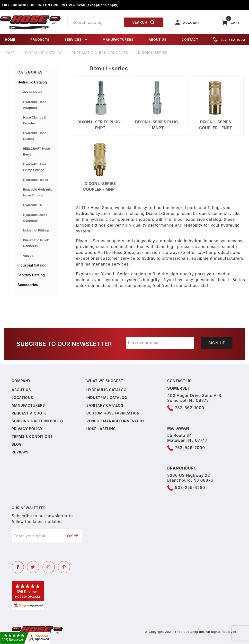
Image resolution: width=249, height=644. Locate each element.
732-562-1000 (229, 40)
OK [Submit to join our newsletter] (73, 536)
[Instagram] (49, 567)
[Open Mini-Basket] (231, 23)
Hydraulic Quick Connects (35, 218)
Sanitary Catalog (31, 275)
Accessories (33, 92)
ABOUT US (157, 40)
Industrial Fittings (36, 230)
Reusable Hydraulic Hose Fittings (38, 192)
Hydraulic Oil (33, 205)
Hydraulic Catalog (32, 82)
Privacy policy (27, 429)
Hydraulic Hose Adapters (35, 105)
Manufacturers (28, 405)
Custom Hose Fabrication (113, 413)
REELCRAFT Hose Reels (37, 151)
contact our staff (193, 285)
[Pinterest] (64, 567)
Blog (17, 444)
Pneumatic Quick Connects (36, 243)
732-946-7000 (190, 448)
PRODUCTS (40, 40)
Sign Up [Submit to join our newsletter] (217, 343)
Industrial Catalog (32, 265)
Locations (22, 398)
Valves (28, 256)
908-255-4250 (190, 488)
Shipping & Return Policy (38, 421)
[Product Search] (94, 22)
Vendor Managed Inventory (116, 421)
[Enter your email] (160, 343)
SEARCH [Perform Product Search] (143, 22)
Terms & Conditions (32, 437)
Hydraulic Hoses (36, 180)
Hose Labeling (101, 429)
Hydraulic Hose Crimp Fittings (35, 167)
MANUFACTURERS (118, 40)
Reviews (20, 452)
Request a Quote (29, 413)
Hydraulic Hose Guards (35, 136)
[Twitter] (33, 567)
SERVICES (77, 40)
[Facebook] (18, 567)
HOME (10, 40)
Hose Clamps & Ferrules (35, 120)
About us (21, 390)
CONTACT (190, 40)
